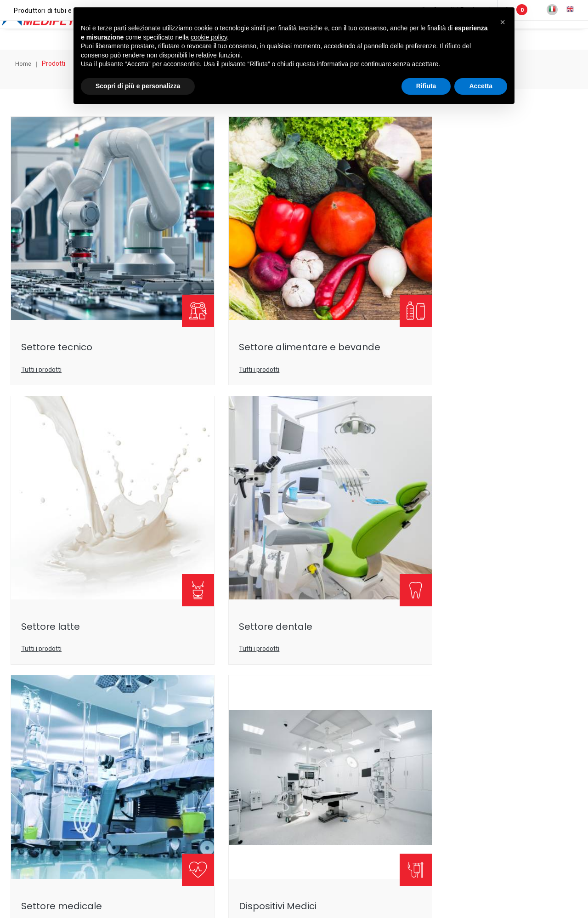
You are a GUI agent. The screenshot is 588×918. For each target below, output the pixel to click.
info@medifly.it (253, 742)
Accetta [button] (481, 95)
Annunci (534, 35)
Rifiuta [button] (426, 95)
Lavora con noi (461, 871)
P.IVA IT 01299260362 (187, 871)
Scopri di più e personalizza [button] (138, 95)
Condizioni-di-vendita (398, 871)
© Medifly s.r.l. (125, 871)
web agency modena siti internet (294, 899)
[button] (503, 22)
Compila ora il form (294, 643)
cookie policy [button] (209, 46)
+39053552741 (338, 742)
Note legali (244, 871)
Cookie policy (338, 871)
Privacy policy (289, 871)
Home (27, 68)
